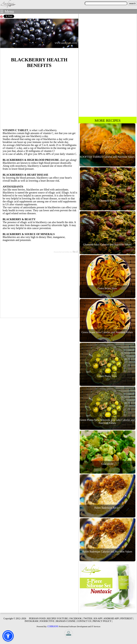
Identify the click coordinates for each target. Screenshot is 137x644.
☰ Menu (7, 11)
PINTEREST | (127, 619)
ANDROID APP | (112, 619)
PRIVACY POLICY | (103, 621)
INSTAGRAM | (32, 621)
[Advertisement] (39, 98)
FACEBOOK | (76, 619)
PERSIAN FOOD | (38, 619)
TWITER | (88, 619)
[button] (8, 636)
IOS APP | (98, 619)
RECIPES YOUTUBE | (58, 619)
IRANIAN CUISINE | (66, 621)
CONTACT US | (85, 621)
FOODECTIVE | (47, 621)
